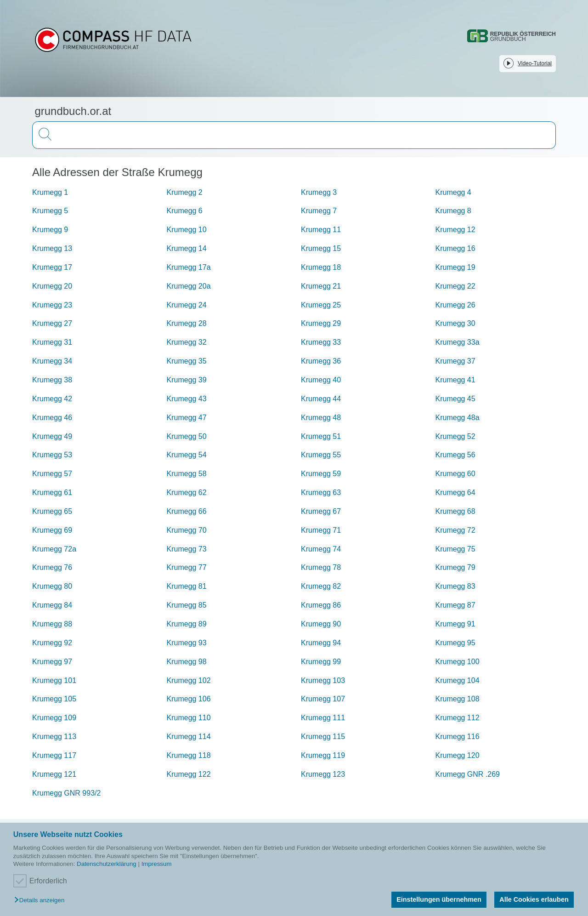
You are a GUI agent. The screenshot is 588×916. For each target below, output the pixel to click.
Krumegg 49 (52, 436)
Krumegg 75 (455, 549)
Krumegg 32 (187, 342)
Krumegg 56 (455, 455)
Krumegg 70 (187, 530)
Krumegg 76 (52, 567)
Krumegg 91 (455, 624)
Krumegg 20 (52, 286)
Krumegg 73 (187, 549)
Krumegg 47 (187, 418)
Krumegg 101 (54, 680)
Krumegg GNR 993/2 (66, 793)
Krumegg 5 (50, 211)
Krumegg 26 (455, 305)
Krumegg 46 (52, 418)
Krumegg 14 (187, 248)
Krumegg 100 (458, 662)
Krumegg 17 (52, 267)
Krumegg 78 (321, 567)
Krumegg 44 (321, 399)
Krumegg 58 (187, 474)
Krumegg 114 (189, 737)
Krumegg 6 (185, 211)
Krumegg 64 (455, 492)
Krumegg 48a (458, 418)
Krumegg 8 (453, 211)
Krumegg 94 (321, 643)
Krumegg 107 (323, 699)
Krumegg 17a (189, 267)
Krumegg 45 (455, 399)
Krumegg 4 (453, 192)
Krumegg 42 (52, 399)
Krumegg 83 (455, 586)
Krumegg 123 (323, 774)
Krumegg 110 (189, 718)
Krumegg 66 (187, 511)
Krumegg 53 (52, 455)
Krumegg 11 (321, 230)
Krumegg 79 (455, 567)
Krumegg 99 (321, 662)
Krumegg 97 (52, 662)
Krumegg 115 (323, 737)
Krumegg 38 (52, 380)
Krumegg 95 (455, 643)
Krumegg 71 (321, 530)
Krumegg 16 (455, 248)
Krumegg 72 (455, 530)
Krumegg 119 (323, 755)
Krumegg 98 (187, 662)
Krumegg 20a (189, 286)
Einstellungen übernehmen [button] (439, 899)
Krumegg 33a (458, 342)
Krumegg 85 (187, 605)
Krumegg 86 (321, 605)
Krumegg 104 (458, 680)
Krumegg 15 (321, 248)
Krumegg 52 (455, 436)
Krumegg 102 (189, 680)
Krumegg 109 (54, 718)
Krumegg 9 (50, 230)
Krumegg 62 (187, 492)
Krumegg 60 (455, 474)
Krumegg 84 (52, 605)
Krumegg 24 (187, 305)
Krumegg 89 (187, 624)
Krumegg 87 (455, 605)
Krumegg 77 (187, 567)
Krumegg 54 (187, 455)
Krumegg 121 (54, 774)
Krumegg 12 (455, 230)
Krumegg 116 (458, 737)
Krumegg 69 (52, 530)
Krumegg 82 (321, 586)
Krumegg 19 (455, 267)
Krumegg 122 (189, 774)
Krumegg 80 (52, 586)
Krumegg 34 (52, 361)
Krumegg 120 (458, 755)
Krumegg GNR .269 (468, 774)
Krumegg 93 (187, 643)
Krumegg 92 (52, 643)
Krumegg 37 (455, 361)
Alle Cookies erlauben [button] (534, 899)
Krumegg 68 (455, 511)
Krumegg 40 (321, 380)
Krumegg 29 (321, 323)
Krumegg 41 (455, 380)
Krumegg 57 (52, 474)
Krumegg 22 (455, 286)
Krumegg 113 (54, 737)
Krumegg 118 (189, 755)
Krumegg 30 (455, 323)
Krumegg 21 (321, 286)
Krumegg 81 (187, 586)
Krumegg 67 (321, 511)
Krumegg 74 (321, 549)
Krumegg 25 (321, 305)
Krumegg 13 (52, 248)
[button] (42, 901)
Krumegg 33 (321, 342)
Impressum (157, 864)
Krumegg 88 (52, 624)
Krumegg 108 (458, 699)
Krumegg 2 (185, 192)
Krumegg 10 (187, 230)
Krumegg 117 (54, 755)
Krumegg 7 (319, 211)
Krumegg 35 (187, 361)
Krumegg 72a (54, 549)
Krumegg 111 (323, 718)
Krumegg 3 (319, 192)
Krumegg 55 (321, 455)
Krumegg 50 (187, 436)
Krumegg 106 (189, 699)
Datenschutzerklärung (107, 864)
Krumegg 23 (52, 305)
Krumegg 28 (187, 323)
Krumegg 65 (52, 511)
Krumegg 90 (321, 624)
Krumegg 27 (52, 323)
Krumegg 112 (458, 718)
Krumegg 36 (321, 361)
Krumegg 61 (52, 492)
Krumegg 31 (52, 342)
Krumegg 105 (54, 699)
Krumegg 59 (321, 474)
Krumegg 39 (187, 380)
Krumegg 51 (321, 436)
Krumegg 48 (321, 418)
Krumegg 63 (321, 492)
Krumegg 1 (50, 192)
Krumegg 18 (321, 267)
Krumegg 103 (323, 680)
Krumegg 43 (187, 399)
